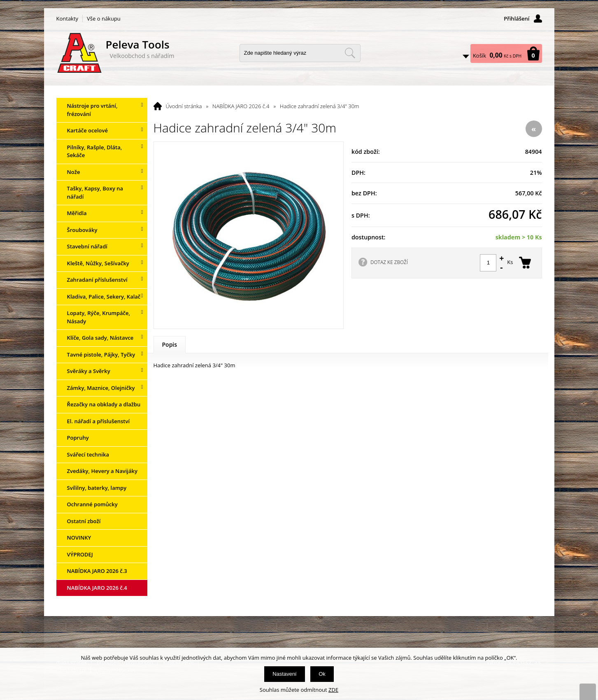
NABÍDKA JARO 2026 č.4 (241, 106)
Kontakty (67, 19)
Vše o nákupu (104, 19)
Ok (322, 674)
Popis (170, 344)
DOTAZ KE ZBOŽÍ (389, 262)
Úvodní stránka (184, 106)
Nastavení (285, 674)
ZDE (333, 690)
